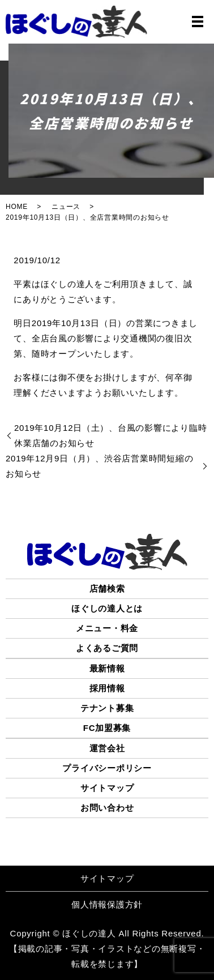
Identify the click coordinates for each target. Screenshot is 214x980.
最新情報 (107, 668)
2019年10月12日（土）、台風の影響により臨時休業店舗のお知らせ (111, 435)
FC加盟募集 (107, 728)
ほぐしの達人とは (107, 608)
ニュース (66, 207)
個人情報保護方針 (107, 904)
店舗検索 (107, 589)
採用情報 (107, 688)
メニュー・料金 (107, 628)
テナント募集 (107, 708)
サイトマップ (107, 788)
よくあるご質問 (107, 648)
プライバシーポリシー (107, 768)
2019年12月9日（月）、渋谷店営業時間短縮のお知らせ (99, 466)
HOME (17, 207)
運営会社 (107, 748)
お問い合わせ (107, 808)
